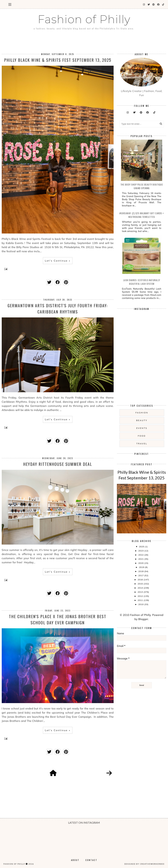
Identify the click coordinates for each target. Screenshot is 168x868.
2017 (141, 575)
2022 (141, 555)
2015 (141, 584)
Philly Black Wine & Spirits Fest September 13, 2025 (58, 60)
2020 (141, 563)
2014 (141, 588)
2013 (141, 592)
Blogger (143, 619)
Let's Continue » (58, 261)
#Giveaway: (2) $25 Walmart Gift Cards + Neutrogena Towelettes (142, 215)
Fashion (142, 413)
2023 (141, 551)
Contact (91, 860)
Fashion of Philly (14, 864)
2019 (142, 567)
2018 (141, 571)
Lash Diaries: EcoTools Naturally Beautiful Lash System (142, 282)
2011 (141, 600)
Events (142, 428)
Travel (142, 444)
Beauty (142, 420)
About (75, 860)
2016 (141, 580)
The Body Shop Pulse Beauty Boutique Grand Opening (142, 186)
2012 (141, 596)
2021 (141, 559)
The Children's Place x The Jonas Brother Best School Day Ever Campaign (58, 619)
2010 (141, 604)
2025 (142, 547)
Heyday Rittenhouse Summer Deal (58, 464)
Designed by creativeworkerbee (144, 864)
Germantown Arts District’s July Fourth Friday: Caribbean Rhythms (58, 308)
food (142, 436)
